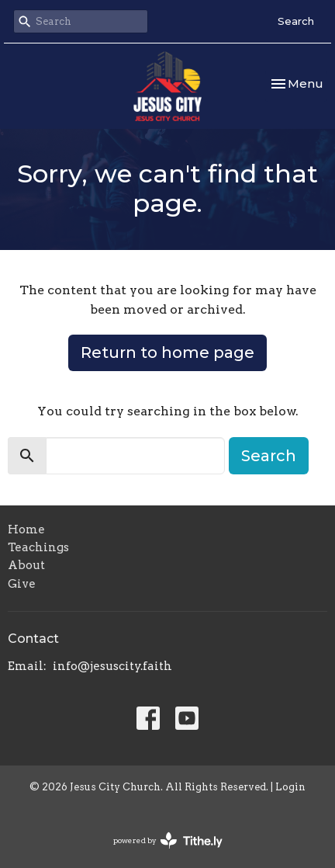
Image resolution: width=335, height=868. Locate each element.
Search (296, 21)
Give (22, 584)
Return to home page (167, 352)
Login (290, 787)
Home (26, 529)
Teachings (38, 547)
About (26, 565)
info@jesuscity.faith (112, 666)
